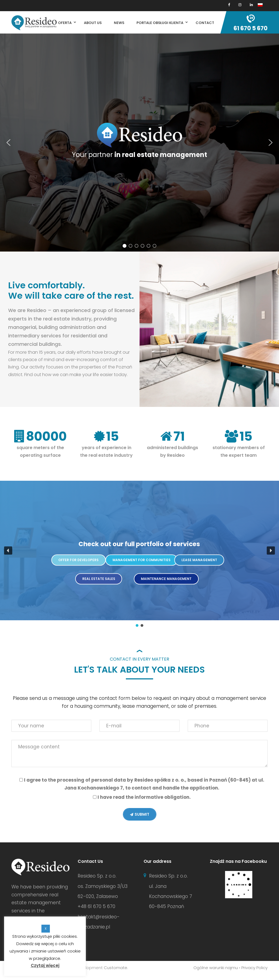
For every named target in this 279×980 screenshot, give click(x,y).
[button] (8, 143)
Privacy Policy (254, 968)
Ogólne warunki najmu (216, 968)
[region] (139, 143)
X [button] (46, 928)
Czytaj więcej (45, 965)
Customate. (116, 968)
